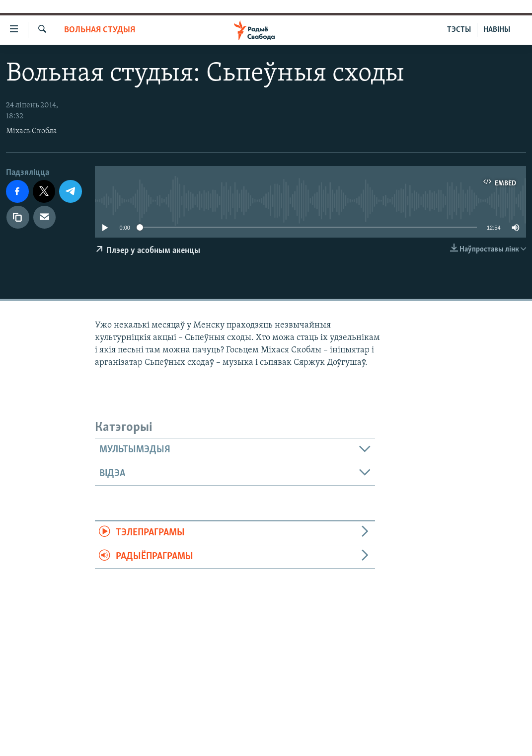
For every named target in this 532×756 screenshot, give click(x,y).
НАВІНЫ (497, 30)
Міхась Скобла (32, 131)
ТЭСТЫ (459, 30)
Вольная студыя (100, 30)
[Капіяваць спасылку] (18, 217)
